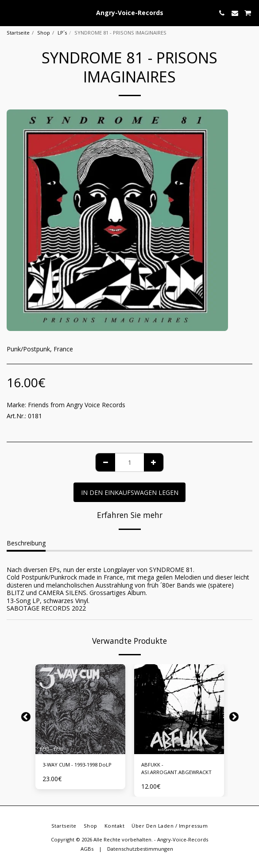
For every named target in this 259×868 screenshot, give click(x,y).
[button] (10, 13)
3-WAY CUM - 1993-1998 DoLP (77, 765)
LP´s (62, 33)
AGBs (87, 849)
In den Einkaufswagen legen (130, 492)
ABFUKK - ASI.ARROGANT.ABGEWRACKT (176, 768)
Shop (44, 33)
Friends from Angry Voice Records (77, 405)
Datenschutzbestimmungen (140, 849)
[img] (80, 709)
